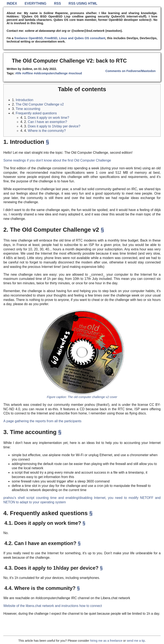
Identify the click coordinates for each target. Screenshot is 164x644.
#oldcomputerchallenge (51, 73)
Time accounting (28, 109)
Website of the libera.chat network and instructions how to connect (53, 606)
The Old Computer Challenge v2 (40, 104)
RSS (57, 3)
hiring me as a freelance (106, 641)
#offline (28, 73)
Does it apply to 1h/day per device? (54, 126)
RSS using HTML (83, 3)
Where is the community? (47, 131)
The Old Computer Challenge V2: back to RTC (69, 61)
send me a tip (136, 641)
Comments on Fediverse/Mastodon (131, 71)
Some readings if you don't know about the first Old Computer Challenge (57, 160)
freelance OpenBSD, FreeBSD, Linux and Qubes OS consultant (60, 38)
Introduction (25, 100)
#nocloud (75, 73)
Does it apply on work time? (49, 118)
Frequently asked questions (36, 113)
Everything (35, 3)
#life (18, 73)
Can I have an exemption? (48, 122)
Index (12, 3)
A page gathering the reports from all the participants (42, 421)
